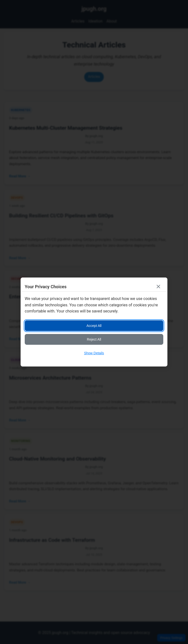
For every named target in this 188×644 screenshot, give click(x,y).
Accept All (94, 326)
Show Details (94, 353)
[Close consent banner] (158, 287)
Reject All (94, 339)
